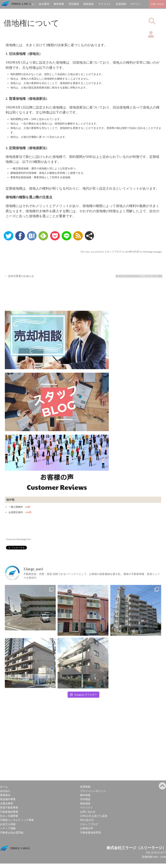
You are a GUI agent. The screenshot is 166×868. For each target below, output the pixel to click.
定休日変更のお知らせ (19, 276)
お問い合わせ (88, 812)
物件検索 (59, 4)
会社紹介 (5, 791)
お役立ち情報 (8, 824)
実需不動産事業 (9, 808)
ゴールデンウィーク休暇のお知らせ (139, 276)
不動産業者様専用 (90, 833)
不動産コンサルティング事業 (17, 820)
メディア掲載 (8, 828)
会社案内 (44, 4)
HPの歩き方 (87, 820)
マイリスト (105, 4)
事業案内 (5, 795)
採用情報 (85, 787)
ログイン (136, 4)
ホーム (4, 787)
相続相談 (89, 4)
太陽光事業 (6, 804)
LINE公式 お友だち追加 (94, 816)
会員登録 (121, 4)
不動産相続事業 (9, 812)
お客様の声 (87, 828)
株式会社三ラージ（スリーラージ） (136, 848)
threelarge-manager (152, 252)
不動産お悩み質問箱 (12, 833)
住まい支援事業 (9, 816)
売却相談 (74, 4)
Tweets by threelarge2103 (18, 539)
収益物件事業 (8, 799)
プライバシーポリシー (93, 791)
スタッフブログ (113, 252)
